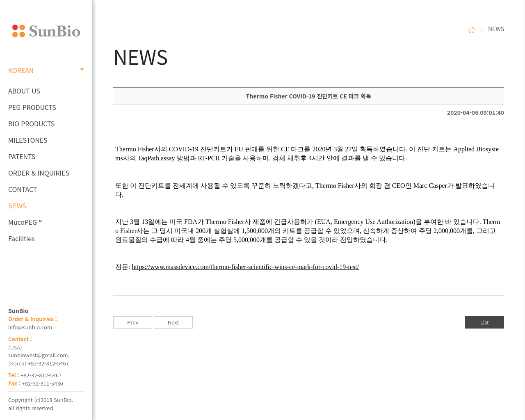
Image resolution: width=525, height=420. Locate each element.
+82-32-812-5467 (48, 363)
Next (173, 322)
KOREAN (46, 70)
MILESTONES (28, 140)
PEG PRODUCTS (32, 107)
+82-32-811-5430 (43, 383)
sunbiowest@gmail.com (38, 355)
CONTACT (23, 189)
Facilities (22, 238)
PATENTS (22, 156)
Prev (133, 322)
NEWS (17, 205)
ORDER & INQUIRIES (39, 173)
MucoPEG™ (25, 222)
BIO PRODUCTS (31, 123)
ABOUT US (24, 91)
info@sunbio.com (30, 327)
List (485, 322)
